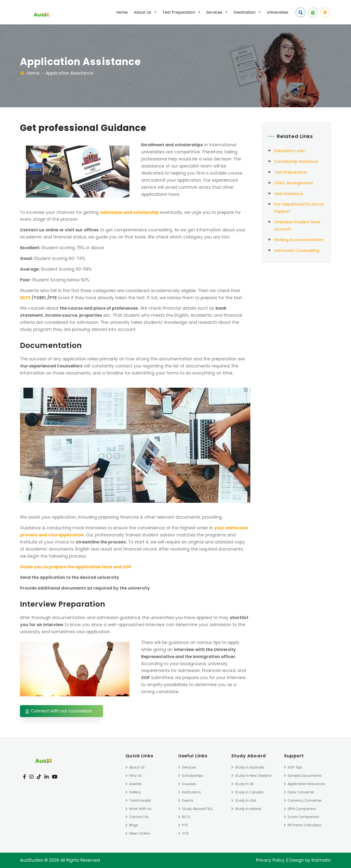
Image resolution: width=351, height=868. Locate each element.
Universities (278, 12)
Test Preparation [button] (179, 12)
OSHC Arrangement (294, 183)
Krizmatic (321, 860)
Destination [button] (245, 12)
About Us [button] (143, 12)
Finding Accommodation (299, 240)
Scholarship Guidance (296, 162)
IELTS (25, 298)
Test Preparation (291, 172)
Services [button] (215, 12)
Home (122, 12)
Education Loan (289, 151)
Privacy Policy (270, 860)
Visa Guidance (289, 194)
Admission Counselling (297, 251)
